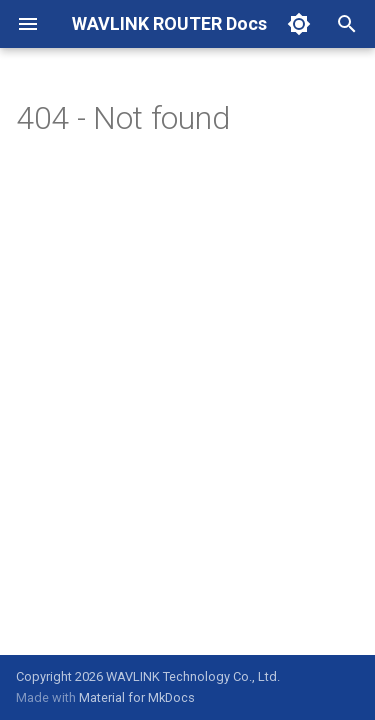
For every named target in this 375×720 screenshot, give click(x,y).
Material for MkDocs (137, 697)
